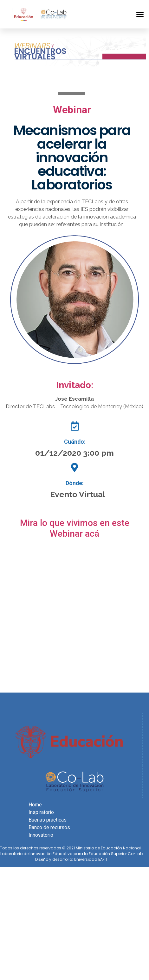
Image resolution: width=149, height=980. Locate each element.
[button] (137, 14)
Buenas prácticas (48, 820)
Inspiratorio (41, 812)
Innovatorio (41, 835)
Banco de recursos (49, 827)
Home (35, 805)
